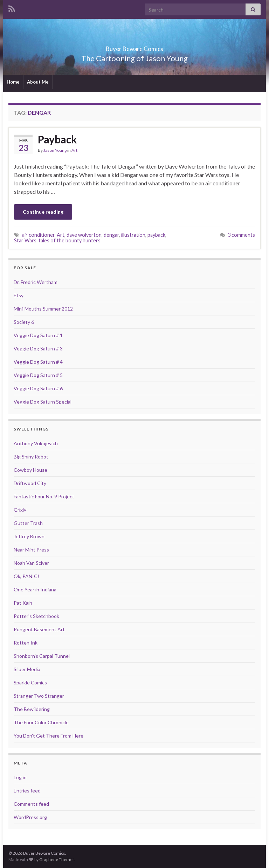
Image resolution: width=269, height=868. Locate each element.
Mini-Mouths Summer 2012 (43, 309)
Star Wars (25, 240)
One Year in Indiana (35, 589)
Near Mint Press (31, 550)
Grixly (20, 510)
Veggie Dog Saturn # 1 (38, 335)
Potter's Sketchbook (36, 616)
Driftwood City (30, 483)
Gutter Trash (28, 523)
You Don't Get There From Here (49, 736)
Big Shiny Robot (31, 457)
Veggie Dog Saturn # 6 (38, 388)
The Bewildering (32, 709)
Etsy (19, 295)
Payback (57, 139)
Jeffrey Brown (29, 536)
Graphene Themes (57, 859)
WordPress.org (30, 817)
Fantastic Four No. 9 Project (44, 496)
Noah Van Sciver (31, 563)
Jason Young (55, 150)
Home (13, 82)
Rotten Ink (26, 643)
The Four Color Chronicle (41, 722)
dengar (111, 235)
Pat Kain (23, 603)
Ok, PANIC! (26, 576)
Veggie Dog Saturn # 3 (38, 348)
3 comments (241, 235)
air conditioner (38, 235)
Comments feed (31, 804)
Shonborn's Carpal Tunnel (42, 656)
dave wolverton (84, 235)
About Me (38, 82)
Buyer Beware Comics (135, 47)
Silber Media (27, 669)
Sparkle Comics (30, 682)
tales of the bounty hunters (70, 240)
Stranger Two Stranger (39, 696)
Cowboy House (30, 470)
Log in (20, 777)
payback (156, 235)
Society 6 (24, 322)
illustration (133, 235)
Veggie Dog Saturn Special (43, 402)
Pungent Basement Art (39, 629)
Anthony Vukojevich (36, 443)
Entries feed (27, 791)
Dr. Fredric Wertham (36, 282)
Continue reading (43, 212)
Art (74, 150)
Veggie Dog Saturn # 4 (38, 362)
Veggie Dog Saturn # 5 (38, 375)
